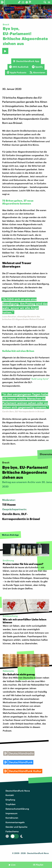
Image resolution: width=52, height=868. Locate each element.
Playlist (40, 865)
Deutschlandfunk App (26, 61)
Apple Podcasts (17, 72)
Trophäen (11, 804)
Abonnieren (38, 72)
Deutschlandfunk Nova (18, 791)
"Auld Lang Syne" (40, 379)
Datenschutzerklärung (17, 809)
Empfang (10, 800)
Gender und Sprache (16, 827)
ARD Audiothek (19, 67)
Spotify (37, 67)
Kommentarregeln (15, 822)
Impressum (12, 813)
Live (13, 865)
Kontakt (10, 795)
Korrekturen (12, 818)
